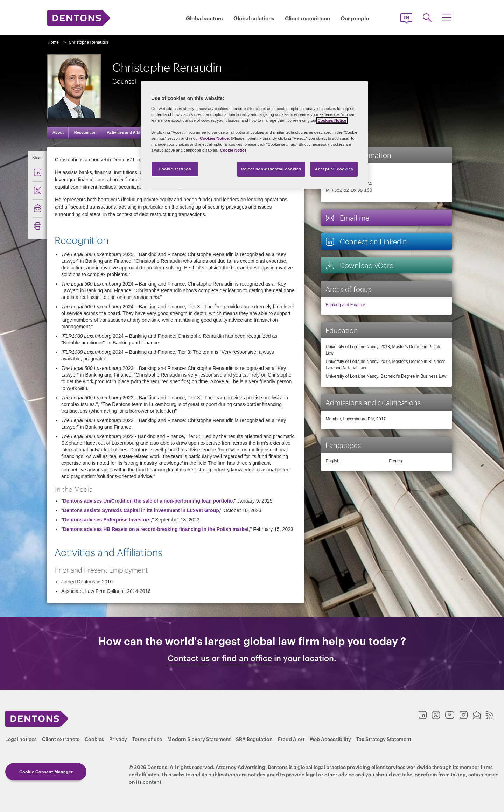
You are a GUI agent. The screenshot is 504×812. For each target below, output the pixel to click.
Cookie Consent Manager (46, 772)
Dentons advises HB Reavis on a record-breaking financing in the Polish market (156, 529)
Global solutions (254, 18)
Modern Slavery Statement (199, 739)
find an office (247, 658)
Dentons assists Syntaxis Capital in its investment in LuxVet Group (141, 510)
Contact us (189, 658)
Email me (347, 218)
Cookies (94, 739)
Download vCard (359, 265)
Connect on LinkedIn (366, 241)
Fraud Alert (291, 739)
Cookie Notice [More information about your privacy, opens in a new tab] (233, 150)
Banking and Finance (346, 305)
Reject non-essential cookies (271, 169)
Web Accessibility (330, 739)
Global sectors (204, 18)
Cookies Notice (332, 120)
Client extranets (61, 739)
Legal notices (21, 739)
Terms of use (147, 739)
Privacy (118, 739)
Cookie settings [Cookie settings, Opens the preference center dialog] (175, 169)
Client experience (307, 18)
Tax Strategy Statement (384, 739)
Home (53, 42)
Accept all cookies (334, 169)
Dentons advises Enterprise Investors (107, 520)
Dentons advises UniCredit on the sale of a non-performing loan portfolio (148, 501)
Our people (355, 18)
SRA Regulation (254, 739)
